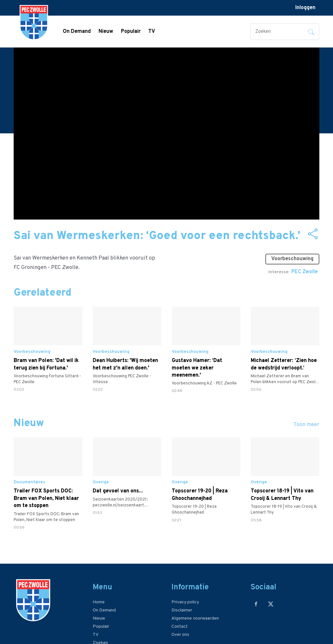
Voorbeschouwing (292, 259)
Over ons (180, 635)
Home (99, 602)
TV (152, 32)
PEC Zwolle (305, 272)
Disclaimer (182, 610)
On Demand (77, 32)
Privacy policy (185, 602)
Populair (131, 32)
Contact (180, 627)
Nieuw (106, 32)
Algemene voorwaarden (195, 618)
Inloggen (305, 8)
